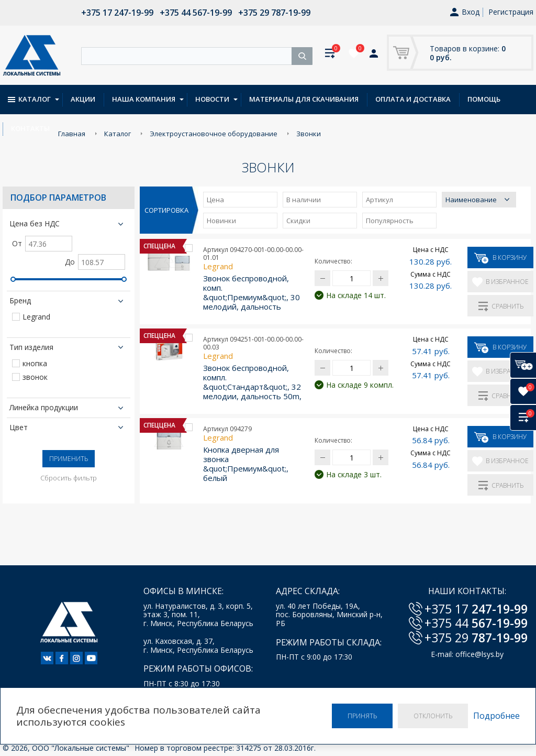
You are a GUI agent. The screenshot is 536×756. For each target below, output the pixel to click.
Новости (212, 99)
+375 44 (476, 623)
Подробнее (496, 716)
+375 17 (476, 609)
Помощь (484, 99)
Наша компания (144, 99)
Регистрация (511, 12)
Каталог (29, 99)
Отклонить (433, 716)
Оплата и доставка (413, 99)
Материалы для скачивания (304, 99)
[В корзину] (523, 365)
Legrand (36, 317)
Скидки (298, 221)
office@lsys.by (479, 655)
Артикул (379, 200)
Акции (83, 99)
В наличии (304, 200)
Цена (215, 200)
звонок (35, 377)
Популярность (390, 221)
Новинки (221, 221)
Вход (465, 12)
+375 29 (476, 638)
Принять (362, 716)
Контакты (30, 128)
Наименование (471, 200)
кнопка (35, 364)
